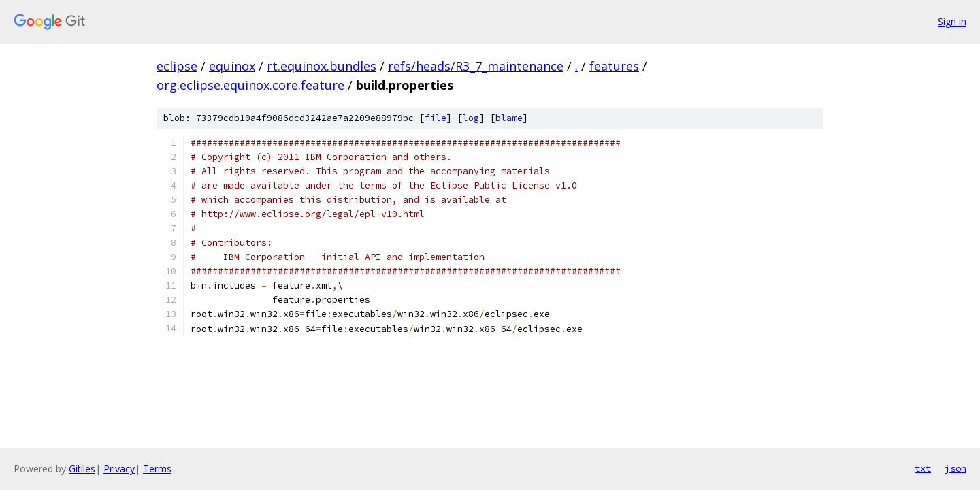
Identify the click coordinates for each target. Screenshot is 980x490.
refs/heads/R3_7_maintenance (476, 66)
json (955, 468)
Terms (157, 469)
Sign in (952, 21)
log (471, 118)
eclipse (177, 66)
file (436, 118)
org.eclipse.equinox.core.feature (250, 85)
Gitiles (82, 469)
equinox (232, 66)
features (614, 66)
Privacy (119, 469)
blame (509, 118)
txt (923, 468)
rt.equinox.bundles (322, 66)
